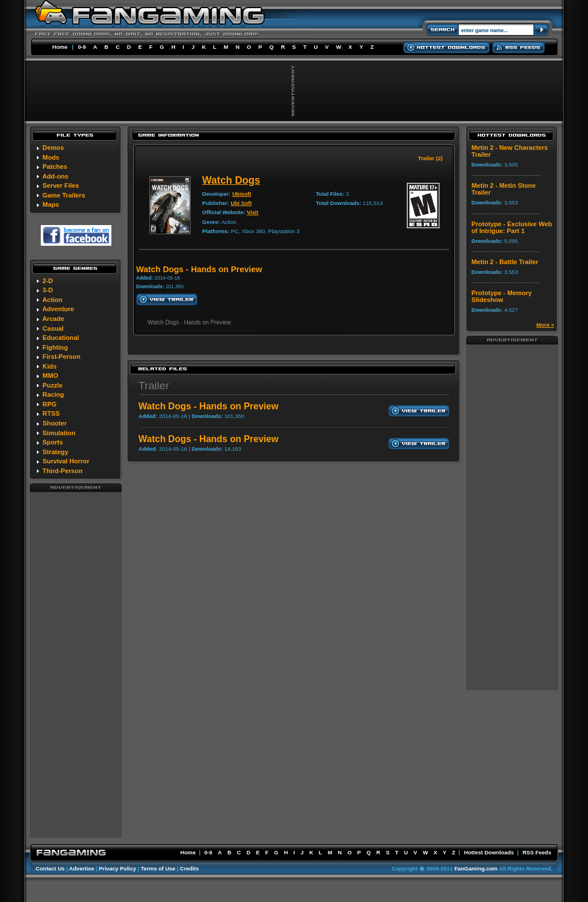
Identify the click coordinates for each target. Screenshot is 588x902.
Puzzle (53, 385)
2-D (48, 281)
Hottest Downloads (489, 852)
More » (545, 325)
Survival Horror (66, 461)
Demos (53, 148)
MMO (50, 375)
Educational (61, 338)
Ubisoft (241, 194)
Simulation (59, 433)
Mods (51, 157)
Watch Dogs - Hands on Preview (208, 406)
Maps (51, 204)
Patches (55, 167)
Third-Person (63, 471)
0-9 (82, 47)
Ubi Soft (241, 203)
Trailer (154, 386)
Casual (53, 328)
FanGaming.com (476, 868)
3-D (48, 290)
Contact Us (50, 868)
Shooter (55, 423)
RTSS (51, 413)
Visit (253, 212)
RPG (49, 404)
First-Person (61, 357)
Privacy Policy (117, 868)
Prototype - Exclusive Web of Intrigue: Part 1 (512, 227)
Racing (53, 394)
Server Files (61, 185)
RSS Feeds (537, 852)
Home (60, 47)
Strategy (55, 452)
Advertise (82, 868)
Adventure (58, 309)
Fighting (55, 347)
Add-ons (55, 176)
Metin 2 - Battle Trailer (505, 262)
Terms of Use (158, 868)
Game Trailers (64, 195)
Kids (49, 366)
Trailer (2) (430, 158)
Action (53, 300)
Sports (53, 442)
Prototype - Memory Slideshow (502, 296)
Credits (189, 868)
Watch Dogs (231, 180)
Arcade (53, 319)
